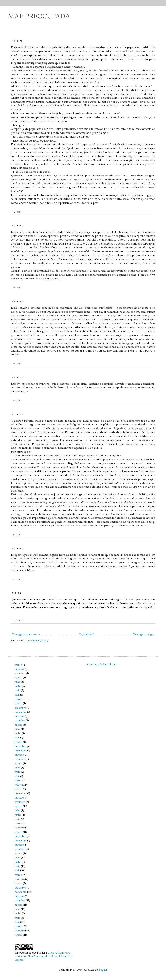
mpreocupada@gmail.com (101, 665)
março (18, 665)
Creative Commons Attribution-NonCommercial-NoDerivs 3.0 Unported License (44, 956)
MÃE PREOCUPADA (39, 17)
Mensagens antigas (144, 635)
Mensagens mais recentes (26, 635)
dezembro (20, 708)
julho (18, 682)
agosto (18, 678)
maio (18, 691)
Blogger (103, 970)
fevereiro (20, 785)
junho (18, 686)
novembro (21, 712)
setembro (20, 673)
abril (17, 695)
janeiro (18, 704)
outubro (19, 669)
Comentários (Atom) (36, 641)
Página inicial (87, 635)
